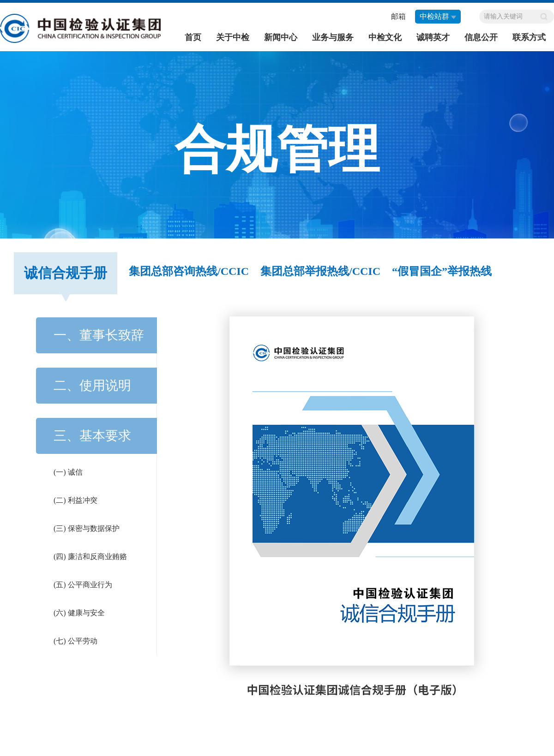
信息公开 (481, 37)
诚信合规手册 (66, 273)
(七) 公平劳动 (75, 641)
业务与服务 (333, 37)
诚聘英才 (433, 37)
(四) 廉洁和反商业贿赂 (90, 557)
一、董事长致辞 (99, 335)
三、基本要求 (92, 436)
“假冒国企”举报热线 (442, 271)
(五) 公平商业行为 (83, 585)
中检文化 (385, 37)
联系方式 (529, 37)
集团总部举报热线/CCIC (320, 271)
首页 (193, 37)
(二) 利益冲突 (75, 500)
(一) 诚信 (68, 472)
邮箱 (398, 16)
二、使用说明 (92, 385)
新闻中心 (281, 37)
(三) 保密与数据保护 (87, 528)
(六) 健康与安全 (79, 613)
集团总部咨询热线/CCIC (189, 271)
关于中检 (233, 37)
